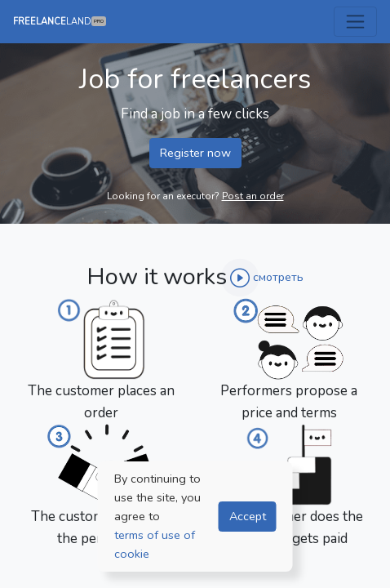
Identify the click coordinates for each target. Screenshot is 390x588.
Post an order (253, 196)
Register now (195, 153)
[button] (267, 279)
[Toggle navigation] (355, 22)
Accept (248, 516)
